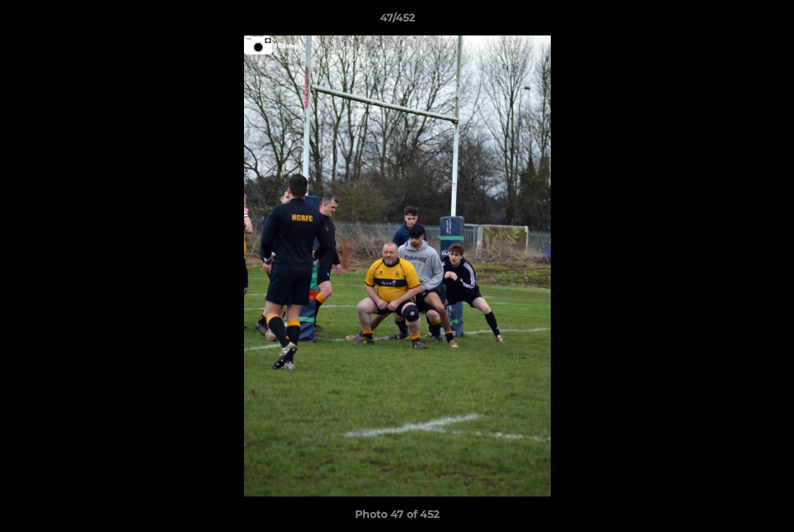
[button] (767, 21)
